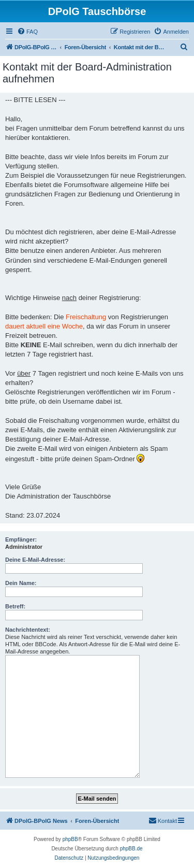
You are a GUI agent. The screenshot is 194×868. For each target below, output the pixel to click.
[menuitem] (27, 32)
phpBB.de (131, 849)
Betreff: (15, 606)
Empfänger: (21, 539)
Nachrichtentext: (28, 630)
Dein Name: (21, 583)
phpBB (70, 839)
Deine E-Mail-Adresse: (35, 560)
